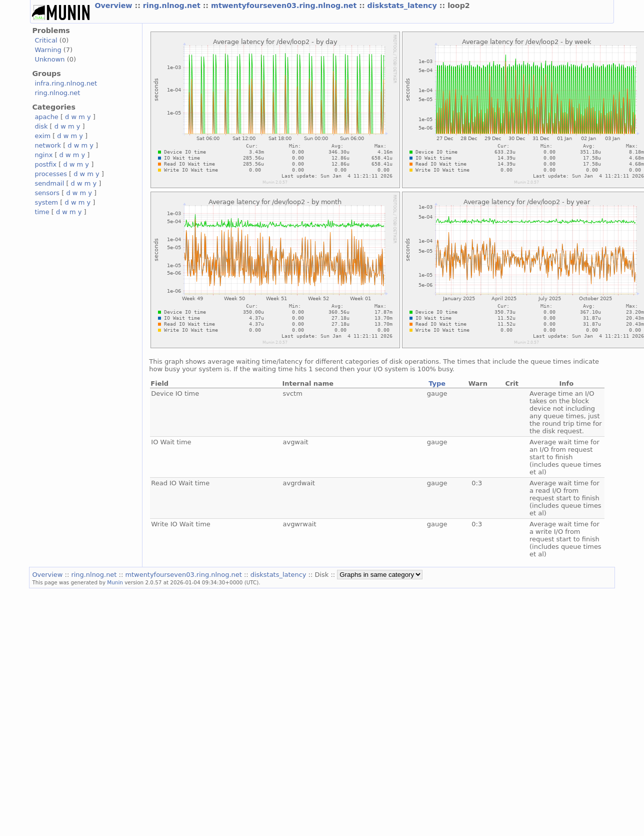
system (46, 202)
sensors (47, 193)
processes (51, 174)
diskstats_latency (403, 6)
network (48, 145)
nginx (43, 155)
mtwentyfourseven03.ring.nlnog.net (285, 6)
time (42, 212)
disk (41, 126)
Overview (114, 6)
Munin (115, 582)
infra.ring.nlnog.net (66, 83)
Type (437, 383)
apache (46, 117)
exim (42, 136)
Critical (46, 40)
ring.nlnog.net (173, 6)
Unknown (49, 59)
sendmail (49, 183)
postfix (45, 164)
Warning (48, 50)
